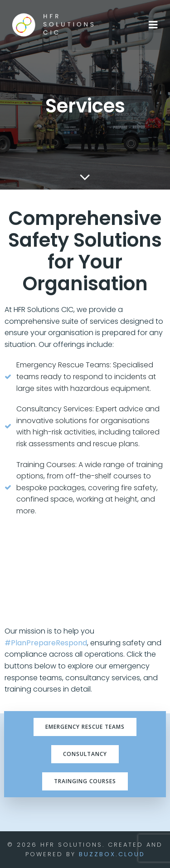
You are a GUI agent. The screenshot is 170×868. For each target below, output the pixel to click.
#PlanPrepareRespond (46, 643)
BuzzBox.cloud (112, 854)
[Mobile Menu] (153, 25)
